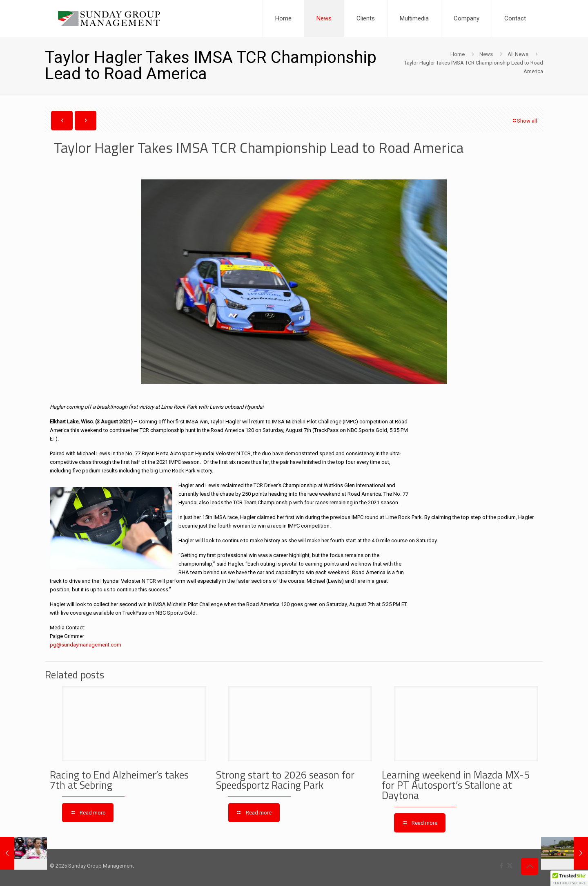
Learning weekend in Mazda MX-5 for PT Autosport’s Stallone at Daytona (456, 785)
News (486, 54)
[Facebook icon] (501, 866)
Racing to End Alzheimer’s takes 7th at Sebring (119, 780)
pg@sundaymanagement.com (86, 645)
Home (458, 54)
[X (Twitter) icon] (510, 866)
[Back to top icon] (530, 866)
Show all (524, 121)
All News (518, 54)
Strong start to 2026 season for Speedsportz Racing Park (285, 780)
